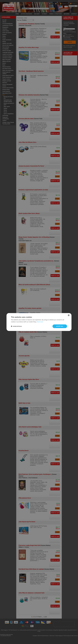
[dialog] (39, 322)
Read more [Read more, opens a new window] (40, 322)
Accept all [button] (60, 326)
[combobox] (69, 315)
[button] (16, 326)
